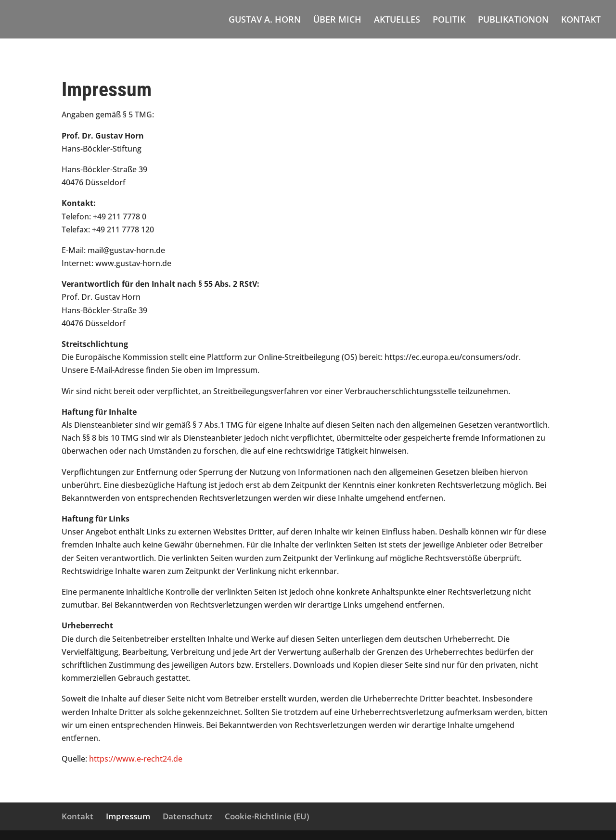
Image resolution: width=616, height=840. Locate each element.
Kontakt (77, 816)
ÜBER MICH (337, 20)
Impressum (128, 816)
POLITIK (449, 20)
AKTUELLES (397, 20)
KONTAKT (581, 20)
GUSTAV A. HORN (265, 20)
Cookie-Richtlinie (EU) (267, 816)
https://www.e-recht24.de (136, 759)
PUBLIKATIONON (513, 20)
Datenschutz (187, 816)
